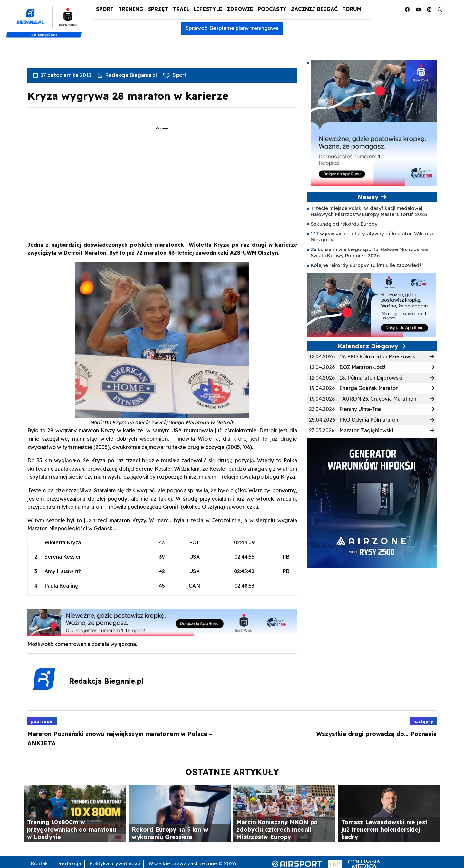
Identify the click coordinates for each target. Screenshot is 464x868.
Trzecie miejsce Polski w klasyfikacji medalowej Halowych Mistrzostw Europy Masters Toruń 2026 (369, 211)
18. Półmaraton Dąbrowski (371, 378)
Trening (131, 9)
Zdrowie (240, 9)
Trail (181, 9)
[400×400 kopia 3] (374, 122)
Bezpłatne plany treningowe (244, 28)
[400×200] (371, 305)
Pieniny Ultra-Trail (361, 409)
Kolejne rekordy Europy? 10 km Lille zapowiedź (366, 265)
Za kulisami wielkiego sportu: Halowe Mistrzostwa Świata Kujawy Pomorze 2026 (369, 252)
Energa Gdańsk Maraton (369, 388)
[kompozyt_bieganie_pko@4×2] (47, 19)
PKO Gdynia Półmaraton (369, 420)
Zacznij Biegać (314, 9)
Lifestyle (208, 9)
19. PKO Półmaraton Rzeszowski (378, 356)
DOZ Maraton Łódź (362, 367)
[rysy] (372, 502)
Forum (352, 9)
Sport (105, 9)
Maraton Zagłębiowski (366, 430)
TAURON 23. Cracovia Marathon (378, 399)
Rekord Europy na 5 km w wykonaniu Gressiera (170, 833)
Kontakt (40, 863)
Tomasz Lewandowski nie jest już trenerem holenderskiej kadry (384, 829)
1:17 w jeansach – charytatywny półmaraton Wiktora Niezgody (372, 236)
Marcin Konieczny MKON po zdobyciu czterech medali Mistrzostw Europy (277, 829)
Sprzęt (158, 9)
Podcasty (272, 9)
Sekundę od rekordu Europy (344, 224)
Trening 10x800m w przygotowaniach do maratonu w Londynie (72, 829)
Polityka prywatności (115, 863)
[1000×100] (162, 622)
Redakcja (70, 863)
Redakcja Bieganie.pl (130, 75)
